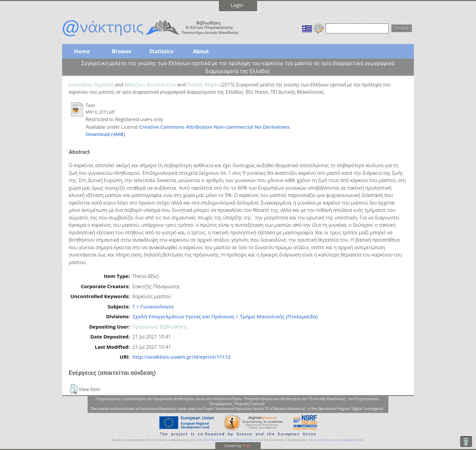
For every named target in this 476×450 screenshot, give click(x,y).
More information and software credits (336, 440)
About (201, 51)
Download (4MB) (105, 134)
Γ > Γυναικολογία (153, 306)
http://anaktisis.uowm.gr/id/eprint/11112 (182, 357)
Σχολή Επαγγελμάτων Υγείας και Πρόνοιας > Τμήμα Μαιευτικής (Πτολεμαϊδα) (225, 316)
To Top (466, 442)
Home (82, 51)
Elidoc (247, 446)
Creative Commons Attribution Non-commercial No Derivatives (214, 127)
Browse (121, 51)
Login (237, 5)
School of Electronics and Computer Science (228, 440)
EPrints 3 (153, 440)
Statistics (161, 51)
